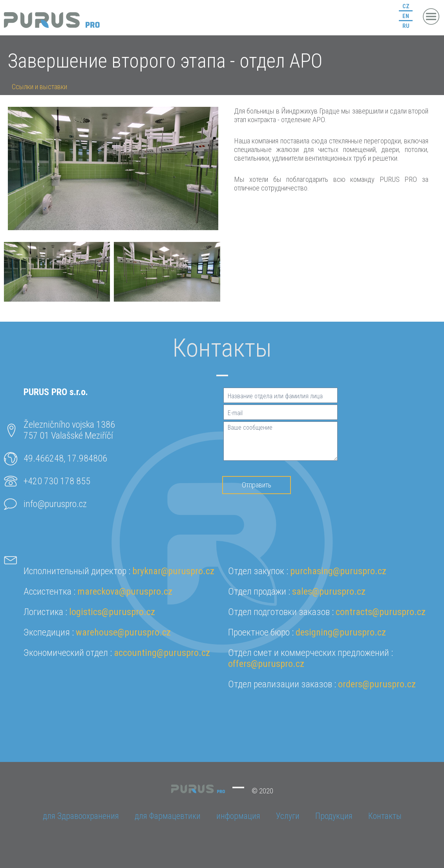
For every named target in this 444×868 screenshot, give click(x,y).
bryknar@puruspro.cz (173, 571)
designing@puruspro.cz (341, 632)
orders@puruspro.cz (377, 684)
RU (406, 26)
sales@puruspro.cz (329, 591)
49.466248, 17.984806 (65, 458)
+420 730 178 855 (57, 481)
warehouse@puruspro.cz (123, 632)
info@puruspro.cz (55, 504)
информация (238, 816)
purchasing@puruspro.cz (338, 571)
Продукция (334, 816)
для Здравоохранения (81, 816)
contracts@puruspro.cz (381, 612)
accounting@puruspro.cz (162, 653)
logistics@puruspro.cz (112, 612)
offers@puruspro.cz (266, 664)
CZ (406, 6)
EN (406, 16)
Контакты (385, 816)
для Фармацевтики (168, 816)
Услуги (288, 816)
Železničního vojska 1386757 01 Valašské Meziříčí (69, 430)
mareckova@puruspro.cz (125, 591)
